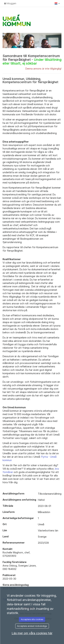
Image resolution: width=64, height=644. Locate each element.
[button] (57, 3)
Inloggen (10, 3)
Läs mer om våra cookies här (32, 633)
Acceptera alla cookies (32, 619)
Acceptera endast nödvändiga (32, 626)
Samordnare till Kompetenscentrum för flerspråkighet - (32, 60)
